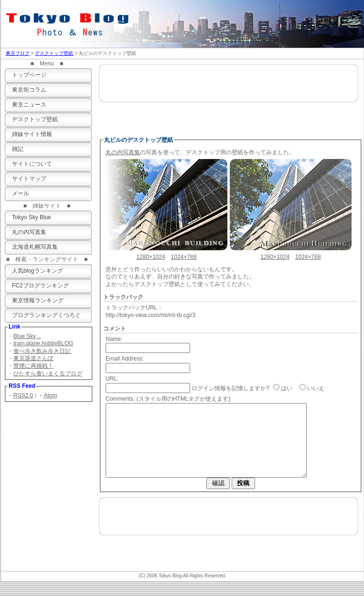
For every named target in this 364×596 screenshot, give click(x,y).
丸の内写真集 (29, 232)
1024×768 (184, 257)
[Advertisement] (229, 99)
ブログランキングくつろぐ (46, 315)
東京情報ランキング (38, 300)
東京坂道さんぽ (33, 358)
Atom (50, 395)
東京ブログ (18, 53)
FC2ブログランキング (40, 286)
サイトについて (32, 164)
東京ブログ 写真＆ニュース (73, 21)
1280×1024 (150, 257)
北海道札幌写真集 (35, 247)
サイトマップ (29, 179)
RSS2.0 (23, 395)
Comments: (120, 399)
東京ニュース (29, 105)
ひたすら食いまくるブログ (48, 373)
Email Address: (125, 359)
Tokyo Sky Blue (32, 217)
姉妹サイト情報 (32, 134)
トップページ (29, 75)
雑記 (18, 149)
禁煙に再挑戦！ (33, 366)
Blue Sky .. (27, 336)
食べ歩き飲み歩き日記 (42, 351)
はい (287, 388)
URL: (112, 379)
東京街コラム (29, 90)
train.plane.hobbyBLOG (43, 343)
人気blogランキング (37, 271)
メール (21, 193)
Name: (114, 339)
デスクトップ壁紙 (54, 53)
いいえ (316, 388)
